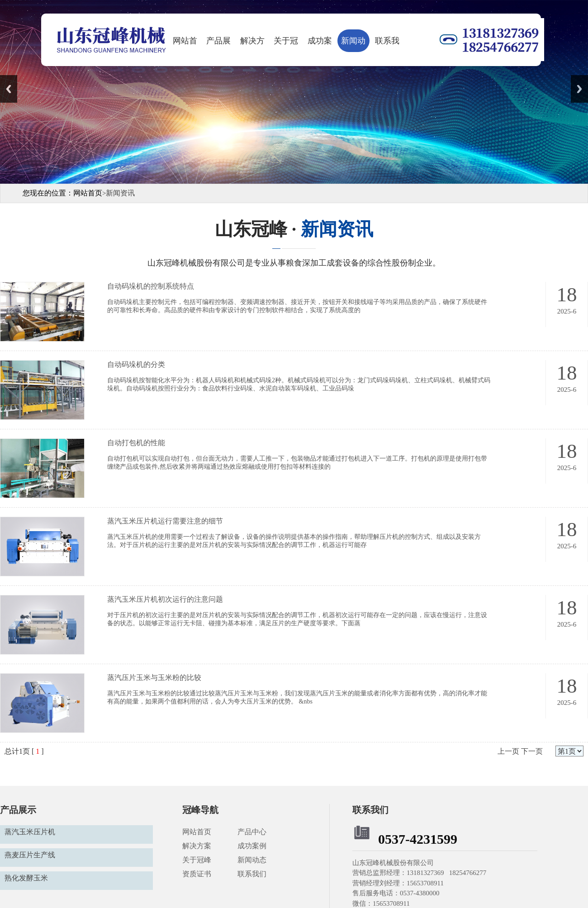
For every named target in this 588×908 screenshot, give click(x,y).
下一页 (532, 751)
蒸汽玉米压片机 (30, 832)
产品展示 (218, 44)
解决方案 (252, 44)
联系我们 (387, 44)
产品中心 (253, 832)
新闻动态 (353, 44)
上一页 (508, 751)
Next (579, 89)
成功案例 (320, 44)
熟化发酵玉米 (26, 878)
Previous (9, 89)
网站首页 (185, 44)
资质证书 (197, 874)
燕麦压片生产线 (30, 855)
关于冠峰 (286, 44)
